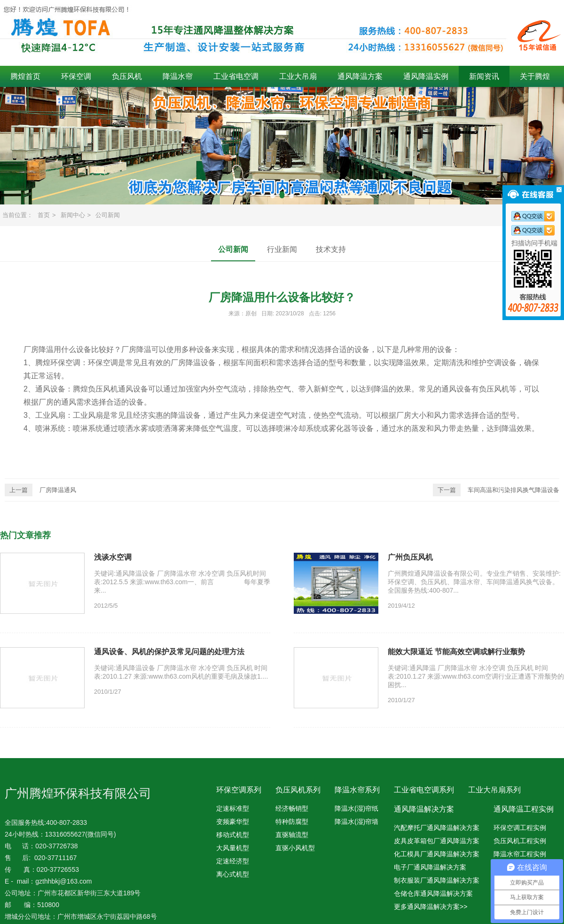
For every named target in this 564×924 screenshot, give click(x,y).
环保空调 (76, 76)
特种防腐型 (292, 822)
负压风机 (127, 76)
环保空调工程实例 (520, 828)
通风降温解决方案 (424, 809)
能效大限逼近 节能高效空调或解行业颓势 (456, 652)
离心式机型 (233, 874)
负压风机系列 (298, 790)
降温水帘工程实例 (520, 854)
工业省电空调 (236, 76)
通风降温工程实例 (524, 809)
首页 (44, 215)
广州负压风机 (410, 557)
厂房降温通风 (40, 490)
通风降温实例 (426, 76)
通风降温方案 (360, 76)
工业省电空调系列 (424, 790)
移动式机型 (233, 835)
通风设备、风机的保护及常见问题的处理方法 (169, 652)
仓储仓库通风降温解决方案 (433, 893)
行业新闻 (282, 249)
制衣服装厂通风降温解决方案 (437, 880)
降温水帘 (178, 76)
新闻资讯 (484, 76)
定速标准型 (233, 808)
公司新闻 (108, 215)
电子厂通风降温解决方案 (430, 867)
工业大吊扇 (298, 76)
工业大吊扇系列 (494, 790)
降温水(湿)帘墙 (356, 822)
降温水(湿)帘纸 (356, 808)
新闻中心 (73, 215)
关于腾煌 (535, 76)
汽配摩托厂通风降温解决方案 (437, 828)
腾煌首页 (25, 76)
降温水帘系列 (357, 790)
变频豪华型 (233, 822)
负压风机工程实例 (520, 841)
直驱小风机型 (295, 848)
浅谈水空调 (113, 557)
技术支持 (331, 249)
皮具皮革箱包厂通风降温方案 (437, 841)
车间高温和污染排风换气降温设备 (496, 490)
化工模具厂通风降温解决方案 (437, 854)
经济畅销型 (292, 808)
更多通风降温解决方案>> (431, 907)
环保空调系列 (239, 790)
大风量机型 (233, 848)
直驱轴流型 (292, 835)
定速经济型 (233, 861)
